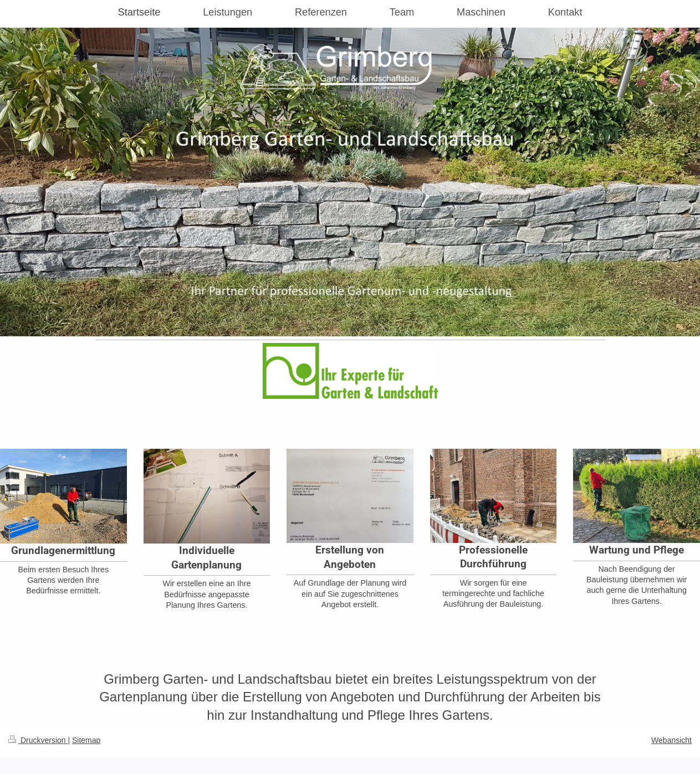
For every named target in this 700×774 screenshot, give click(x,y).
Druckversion (38, 740)
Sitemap (86, 740)
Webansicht (671, 740)
